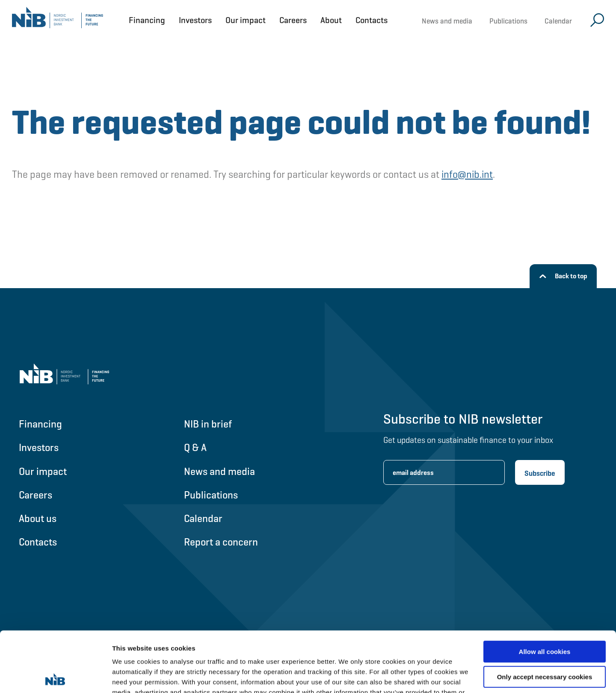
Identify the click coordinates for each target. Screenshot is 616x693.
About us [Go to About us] (38, 518)
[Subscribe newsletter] (540, 472)
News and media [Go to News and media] (219, 471)
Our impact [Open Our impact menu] (246, 20)
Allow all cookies (545, 591)
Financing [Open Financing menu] (147, 20)
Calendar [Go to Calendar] (203, 518)
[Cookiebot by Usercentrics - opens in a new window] (55, 676)
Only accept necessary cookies (545, 616)
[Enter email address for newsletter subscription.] (444, 472)
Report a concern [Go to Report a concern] (221, 542)
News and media (447, 21)
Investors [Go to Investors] (39, 447)
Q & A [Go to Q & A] (195, 447)
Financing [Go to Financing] (40, 424)
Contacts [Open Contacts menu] (372, 20)
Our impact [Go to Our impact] (43, 471)
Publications (508, 21)
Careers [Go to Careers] (36, 495)
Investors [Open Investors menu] (195, 20)
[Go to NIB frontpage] (58, 20)
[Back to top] (563, 276)
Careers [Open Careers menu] (293, 20)
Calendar (558, 21)
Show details (132, 676)
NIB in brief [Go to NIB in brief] (208, 424)
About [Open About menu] (331, 20)
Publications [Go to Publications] (211, 495)
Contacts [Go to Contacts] (38, 542)
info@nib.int (467, 174)
